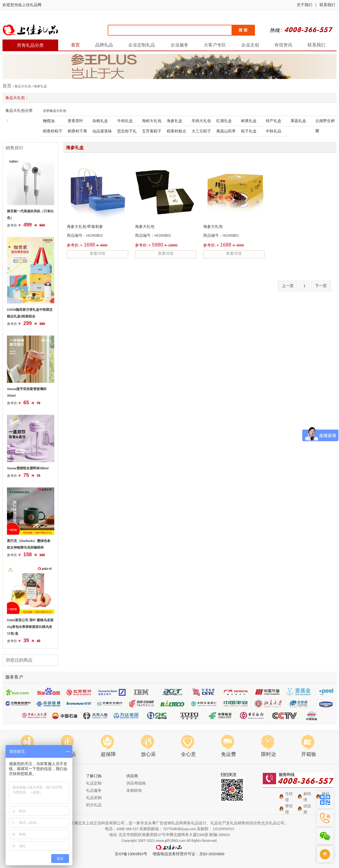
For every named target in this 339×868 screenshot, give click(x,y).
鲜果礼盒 (249, 121)
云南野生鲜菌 (325, 122)
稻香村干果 (77, 131)
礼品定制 (94, 783)
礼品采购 (94, 798)
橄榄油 (49, 121)
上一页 (288, 286)
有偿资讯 (283, 45)
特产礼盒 (274, 121)
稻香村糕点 (176, 131)
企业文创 (250, 45)
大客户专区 (215, 45)
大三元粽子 (201, 131)
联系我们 (327, 5)
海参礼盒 (175, 121)
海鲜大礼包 (152, 121)
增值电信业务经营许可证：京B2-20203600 (188, 854)
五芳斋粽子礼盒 (152, 133)
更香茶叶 (75, 121)
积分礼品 (94, 805)
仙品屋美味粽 (102, 133)
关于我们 (304, 5)
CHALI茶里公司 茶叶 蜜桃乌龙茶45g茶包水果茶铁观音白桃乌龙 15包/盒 (30, 627)
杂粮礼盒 (100, 121)
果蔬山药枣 (226, 131)
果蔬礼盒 (298, 121)
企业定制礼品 (142, 45)
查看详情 (97, 254)
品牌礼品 (104, 45)
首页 (75, 45)
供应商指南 (136, 783)
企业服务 (180, 45)
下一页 (321, 286)
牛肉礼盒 (125, 121)
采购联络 (134, 791)
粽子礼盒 (249, 131)
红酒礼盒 (224, 121)
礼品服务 (94, 791)
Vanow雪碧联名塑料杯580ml (28, 468)
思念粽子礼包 (127, 133)
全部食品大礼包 (55, 111)
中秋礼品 (274, 131)
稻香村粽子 (53, 131)
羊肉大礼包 (201, 121)
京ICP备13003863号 (131, 854)
